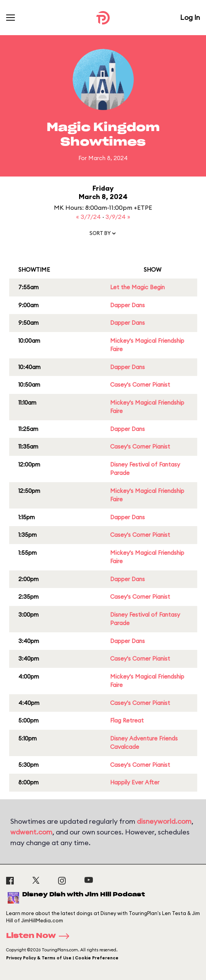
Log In (190, 17)
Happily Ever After (135, 782)
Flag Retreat (127, 720)
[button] (103, 235)
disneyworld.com (164, 821)
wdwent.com (31, 832)
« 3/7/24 (89, 217)
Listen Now (40, 936)
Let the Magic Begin (137, 287)
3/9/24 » (118, 217)
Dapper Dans (127, 305)
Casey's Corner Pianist (140, 385)
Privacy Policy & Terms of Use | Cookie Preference (62, 958)
